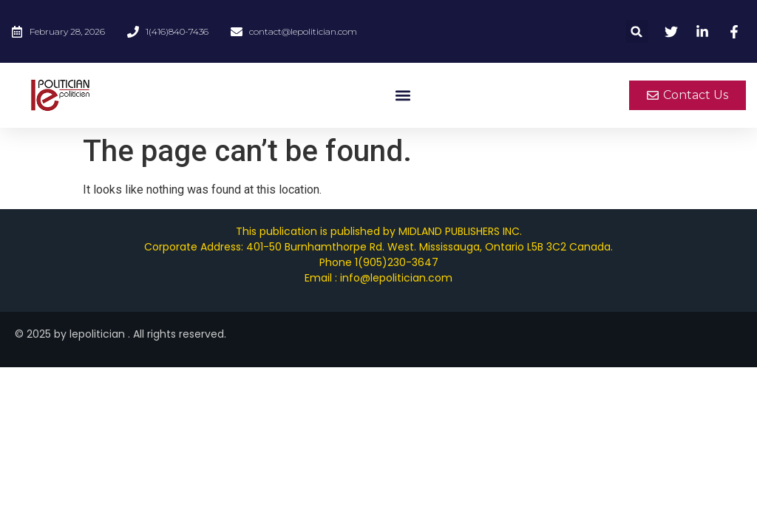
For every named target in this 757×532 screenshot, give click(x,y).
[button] (637, 31)
